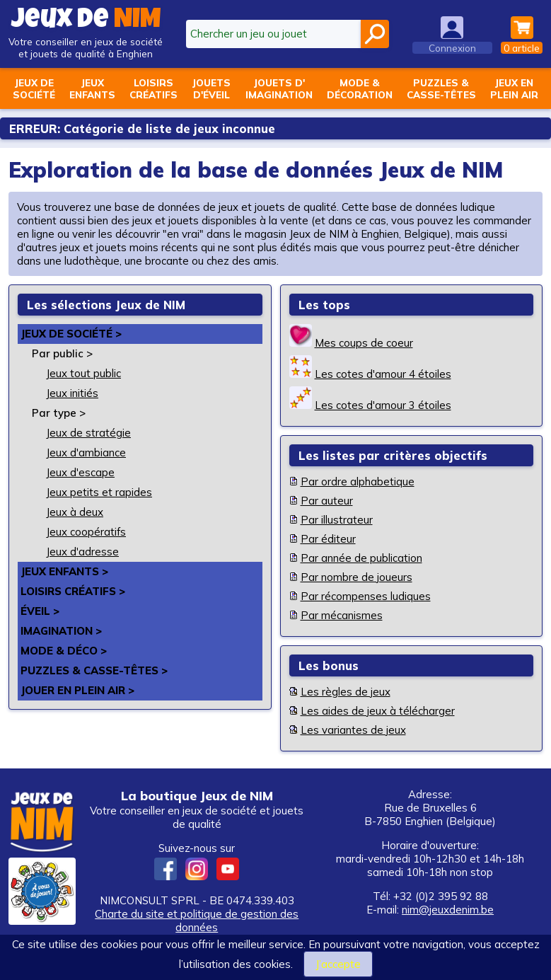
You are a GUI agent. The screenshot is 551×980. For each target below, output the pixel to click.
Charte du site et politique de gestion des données (197, 921)
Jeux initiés (72, 393)
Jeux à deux (75, 512)
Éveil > (40, 611)
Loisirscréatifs (153, 88)
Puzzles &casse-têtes (441, 88)
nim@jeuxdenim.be (448, 910)
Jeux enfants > (64, 571)
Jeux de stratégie (88, 433)
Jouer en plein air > (77, 690)
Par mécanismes (342, 615)
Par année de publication (361, 558)
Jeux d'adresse (82, 552)
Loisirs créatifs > (73, 591)
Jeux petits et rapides (99, 492)
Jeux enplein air (514, 88)
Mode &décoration (360, 88)
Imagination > (62, 631)
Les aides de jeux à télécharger (378, 711)
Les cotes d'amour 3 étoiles (383, 405)
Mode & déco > (64, 651)
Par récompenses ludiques (366, 596)
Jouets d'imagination (279, 88)
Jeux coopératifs (86, 532)
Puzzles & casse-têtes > (94, 670)
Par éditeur (328, 539)
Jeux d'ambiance (86, 452)
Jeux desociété (34, 88)
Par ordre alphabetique (358, 482)
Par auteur (327, 501)
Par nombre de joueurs (356, 577)
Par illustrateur (337, 520)
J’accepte (338, 964)
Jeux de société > (71, 334)
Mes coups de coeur (364, 343)
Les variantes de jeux (353, 730)
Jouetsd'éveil (211, 88)
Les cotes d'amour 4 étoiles (383, 374)
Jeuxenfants (92, 88)
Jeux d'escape (80, 472)
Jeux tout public (83, 373)
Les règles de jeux (346, 692)
